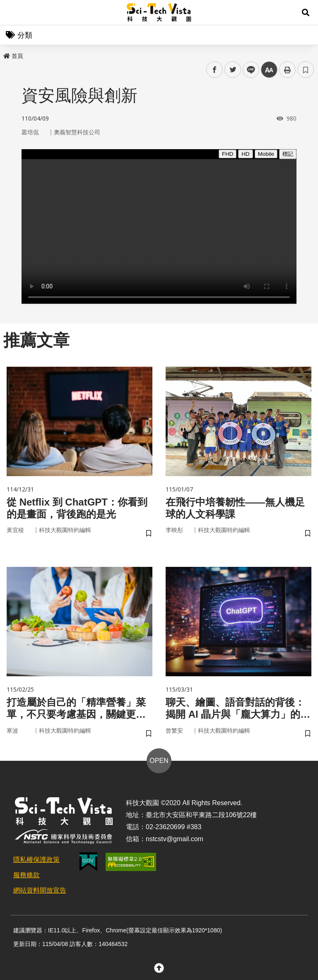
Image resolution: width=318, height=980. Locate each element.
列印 (287, 70)
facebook (215, 70)
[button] (306, 12)
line (248, 70)
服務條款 (26, 875)
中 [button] (269, 70)
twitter (233, 70)
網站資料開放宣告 (40, 890)
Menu (12, 12)
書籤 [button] (306, 70)
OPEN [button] (159, 761)
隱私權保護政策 (36, 860)
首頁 (13, 56)
